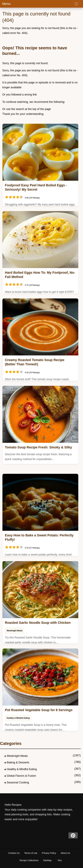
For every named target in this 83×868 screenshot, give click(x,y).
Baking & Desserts (18, 762)
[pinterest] (73, 835)
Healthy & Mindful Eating (18, 718)
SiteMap (47, 860)
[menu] (76, 4)
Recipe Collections (29, 860)
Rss (60, 860)
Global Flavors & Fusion (21, 776)
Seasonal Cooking (18, 782)
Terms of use (31, 853)
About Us (65, 853)
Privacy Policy (49, 853)
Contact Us (14, 853)
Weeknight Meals (15, 631)
